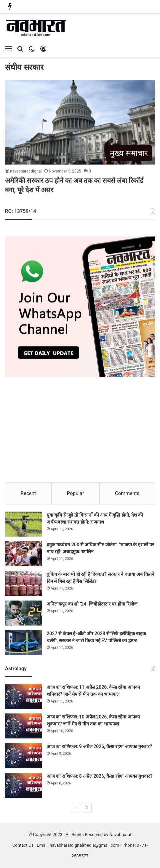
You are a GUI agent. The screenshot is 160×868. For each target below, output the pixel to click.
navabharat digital (26, 171)
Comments (127, 493)
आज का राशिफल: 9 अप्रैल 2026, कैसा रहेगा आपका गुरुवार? (99, 746)
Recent (28, 493)
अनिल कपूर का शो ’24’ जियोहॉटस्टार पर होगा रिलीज (92, 604)
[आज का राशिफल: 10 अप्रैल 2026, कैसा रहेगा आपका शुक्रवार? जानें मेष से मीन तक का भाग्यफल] (23, 726)
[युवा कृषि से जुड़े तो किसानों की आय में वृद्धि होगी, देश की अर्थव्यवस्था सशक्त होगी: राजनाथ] (23, 524)
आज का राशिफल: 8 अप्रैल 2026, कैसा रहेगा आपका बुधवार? (99, 776)
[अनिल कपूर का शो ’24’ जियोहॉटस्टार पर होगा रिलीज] (23, 613)
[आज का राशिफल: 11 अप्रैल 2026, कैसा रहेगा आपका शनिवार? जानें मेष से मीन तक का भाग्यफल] (23, 696)
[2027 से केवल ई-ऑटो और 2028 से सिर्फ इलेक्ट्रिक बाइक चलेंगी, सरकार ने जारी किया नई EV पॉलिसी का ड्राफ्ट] (23, 643)
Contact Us (23, 845)
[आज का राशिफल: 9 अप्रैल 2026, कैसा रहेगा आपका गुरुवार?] (23, 756)
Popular (76, 493)
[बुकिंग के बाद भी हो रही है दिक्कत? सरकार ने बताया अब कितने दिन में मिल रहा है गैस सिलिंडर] (23, 583)
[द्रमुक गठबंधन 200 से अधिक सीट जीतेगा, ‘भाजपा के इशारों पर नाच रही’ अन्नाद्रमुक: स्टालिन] (23, 554)
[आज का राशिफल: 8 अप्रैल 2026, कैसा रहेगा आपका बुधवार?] (23, 785)
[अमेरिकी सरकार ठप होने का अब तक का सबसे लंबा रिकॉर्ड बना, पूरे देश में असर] (80, 122)
